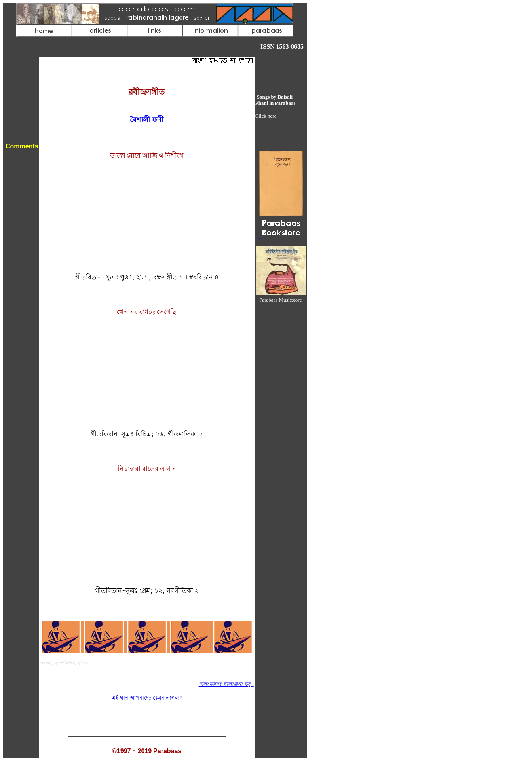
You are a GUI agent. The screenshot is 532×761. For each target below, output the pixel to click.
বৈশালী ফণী (147, 120)
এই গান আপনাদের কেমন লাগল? (147, 698)
